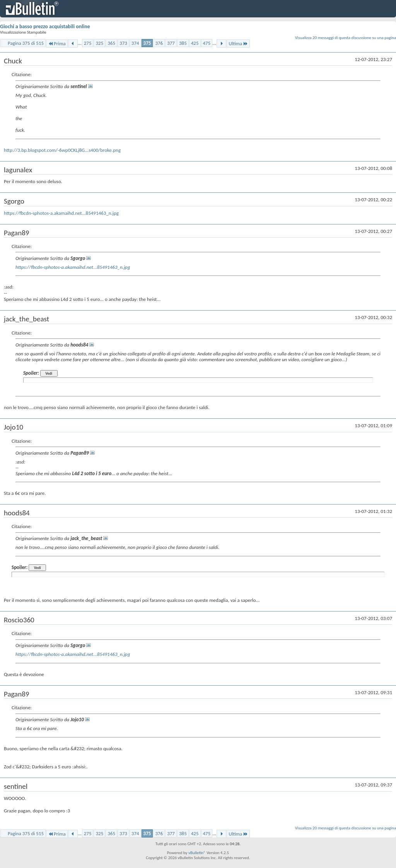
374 (135, 43)
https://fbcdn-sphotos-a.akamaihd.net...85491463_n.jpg (61, 213)
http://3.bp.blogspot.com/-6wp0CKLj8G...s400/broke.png (62, 150)
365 (111, 43)
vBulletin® (197, 853)
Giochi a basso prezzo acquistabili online (45, 26)
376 (159, 43)
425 (195, 43)
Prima (57, 43)
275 (88, 43)
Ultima (238, 43)
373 (123, 43)
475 (207, 43)
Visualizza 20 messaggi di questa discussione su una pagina (346, 38)
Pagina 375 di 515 (26, 43)
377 (171, 43)
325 (99, 43)
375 (147, 43)
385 (183, 43)
